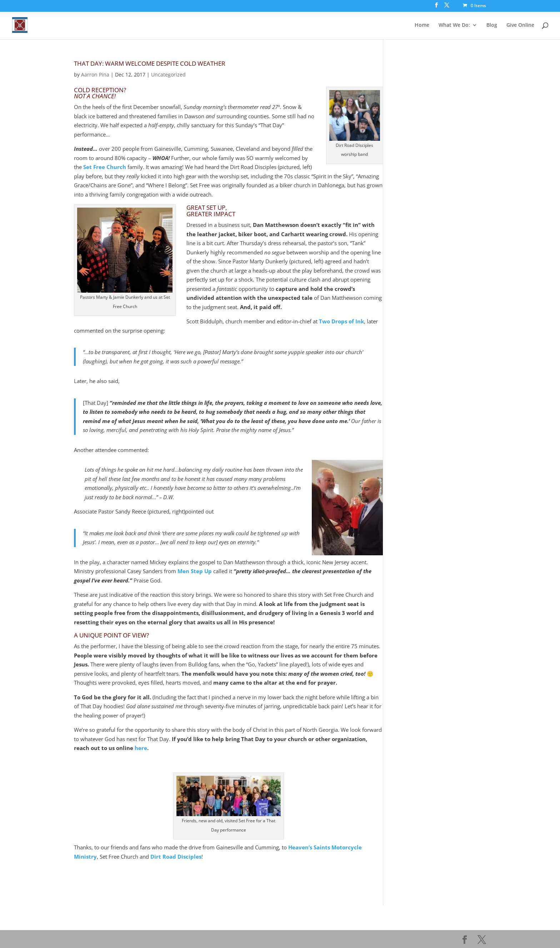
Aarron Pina (95, 75)
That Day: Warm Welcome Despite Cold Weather (150, 63)
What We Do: (454, 25)
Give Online (520, 25)
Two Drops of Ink (341, 321)
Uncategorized (168, 75)
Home (422, 25)
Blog (492, 25)
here (141, 748)
